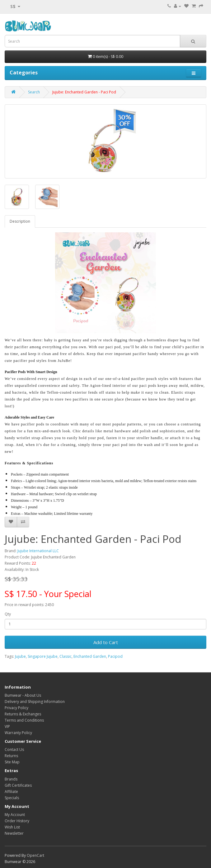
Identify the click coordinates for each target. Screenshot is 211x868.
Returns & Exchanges (23, 714)
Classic (66, 656)
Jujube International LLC (38, 551)
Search (34, 92)
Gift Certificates (18, 785)
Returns (11, 756)
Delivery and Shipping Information (35, 702)
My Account (15, 815)
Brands (11, 779)
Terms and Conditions (24, 720)
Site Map (12, 762)
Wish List (12, 827)
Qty (8, 614)
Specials (12, 798)
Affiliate (11, 792)
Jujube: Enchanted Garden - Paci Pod (84, 92)
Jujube (20, 656)
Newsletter (14, 833)
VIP (7, 726)
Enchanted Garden (90, 656)
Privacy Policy (16, 708)
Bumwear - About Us (23, 695)
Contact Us (14, 749)
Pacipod (115, 656)
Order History (17, 821)
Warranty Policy (18, 733)
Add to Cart (106, 642)
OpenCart (35, 855)
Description (20, 221)
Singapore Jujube (43, 656)
